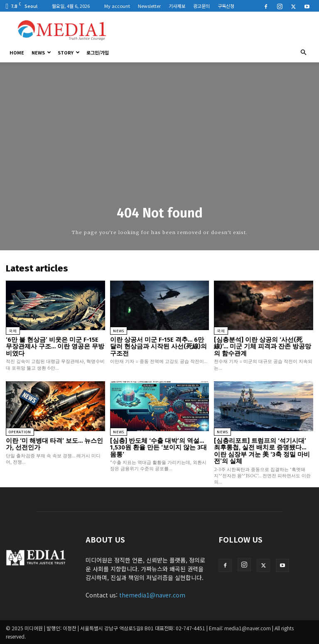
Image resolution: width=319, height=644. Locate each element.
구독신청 (226, 6)
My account (117, 6)
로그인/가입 (98, 52)
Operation (20, 432)
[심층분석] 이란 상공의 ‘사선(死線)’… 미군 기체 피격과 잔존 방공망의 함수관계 (263, 347)
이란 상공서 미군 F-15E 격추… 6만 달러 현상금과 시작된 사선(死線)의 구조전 (158, 347)
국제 (13, 331)
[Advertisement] (216, 30)
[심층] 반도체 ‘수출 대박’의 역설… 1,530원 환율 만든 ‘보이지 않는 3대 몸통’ (158, 448)
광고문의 (201, 6)
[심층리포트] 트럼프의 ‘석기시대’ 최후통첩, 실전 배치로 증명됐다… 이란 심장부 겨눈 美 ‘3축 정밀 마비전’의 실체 (262, 451)
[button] (303, 52)
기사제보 (177, 6)
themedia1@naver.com (152, 595)
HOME (17, 52)
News (41, 52)
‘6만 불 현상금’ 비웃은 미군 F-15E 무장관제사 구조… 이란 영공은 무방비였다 (55, 347)
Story (69, 52)
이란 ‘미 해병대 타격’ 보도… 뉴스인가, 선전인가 (54, 444)
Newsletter (149, 6)
